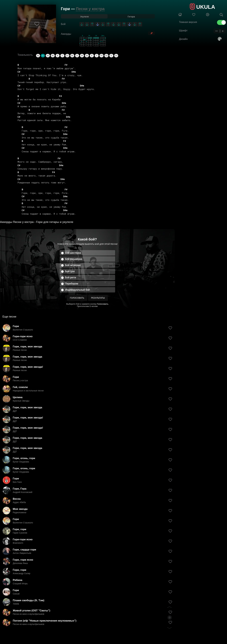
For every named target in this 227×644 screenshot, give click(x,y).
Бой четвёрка (73, 265)
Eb (87, 56)
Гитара (131, 17)
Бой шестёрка (73, 253)
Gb (106, 56)
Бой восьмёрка (74, 259)
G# (116, 56)
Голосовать (77, 298)
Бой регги (71, 277)
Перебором (72, 284)
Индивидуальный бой (77, 290)
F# (101, 56)
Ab (38, 56)
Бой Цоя (70, 271)
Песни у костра (90, 9)
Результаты (98, 298)
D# (82, 56)
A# (48, 56)
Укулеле (84, 17)
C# (67, 56)
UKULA (206, 7)
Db (72, 56)
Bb (53, 56)
